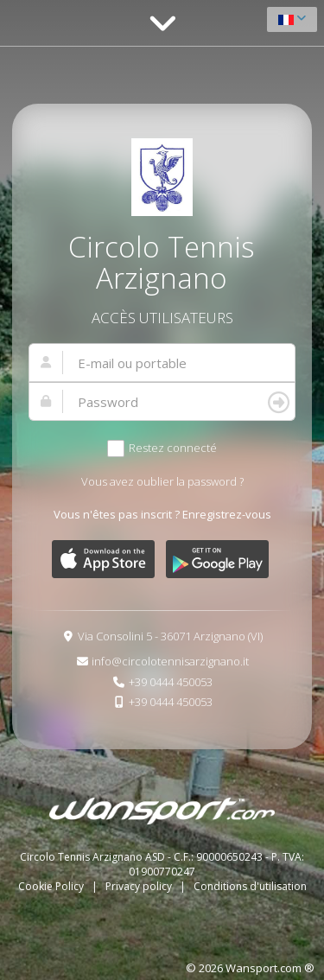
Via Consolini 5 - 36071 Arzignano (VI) (170, 636)
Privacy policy (140, 886)
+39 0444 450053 (171, 682)
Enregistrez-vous (227, 514)
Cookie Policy (52, 886)
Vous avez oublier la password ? (162, 481)
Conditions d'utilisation (250, 886)
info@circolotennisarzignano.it (170, 661)
